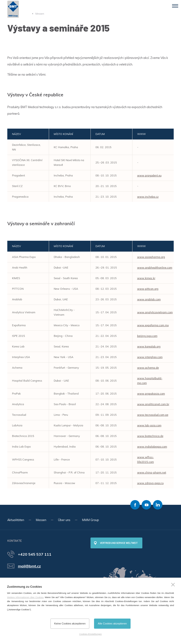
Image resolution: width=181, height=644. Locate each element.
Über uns (64, 520)
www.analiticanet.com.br (153, 404)
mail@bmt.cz (29, 566)
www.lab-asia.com (149, 425)
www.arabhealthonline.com (155, 268)
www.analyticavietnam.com (155, 312)
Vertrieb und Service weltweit (119, 543)
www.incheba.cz (148, 197)
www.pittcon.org (148, 289)
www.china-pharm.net (152, 473)
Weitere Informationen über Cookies (25, 597)
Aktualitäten (16, 520)
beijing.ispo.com (147, 336)
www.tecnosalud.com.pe (153, 415)
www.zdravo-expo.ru (150, 483)
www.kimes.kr (146, 278)
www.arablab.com (149, 299)
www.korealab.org (149, 346)
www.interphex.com (150, 357)
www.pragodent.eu (149, 175)
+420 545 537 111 (35, 554)
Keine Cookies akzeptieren (70, 624)
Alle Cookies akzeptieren (112, 624)
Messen (41, 520)
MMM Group (90, 520)
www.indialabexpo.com (152, 447)
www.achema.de (148, 368)
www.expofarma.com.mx (153, 325)
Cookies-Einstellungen (90, 634)
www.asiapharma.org (151, 257)
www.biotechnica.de (150, 436)
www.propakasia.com (151, 394)
